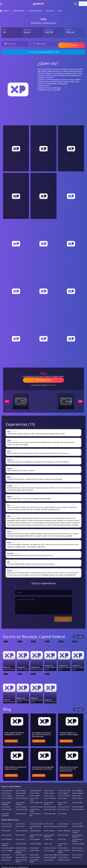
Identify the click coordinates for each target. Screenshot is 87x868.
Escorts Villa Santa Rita (35, 809)
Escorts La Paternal (64, 790)
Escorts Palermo (77, 792)
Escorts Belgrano (77, 785)
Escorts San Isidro (21, 838)
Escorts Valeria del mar (35, 821)
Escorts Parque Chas (36, 797)
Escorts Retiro (6, 801)
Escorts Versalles (7, 803)
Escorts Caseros (63, 842)
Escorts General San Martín (36, 830)
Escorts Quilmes (49, 854)
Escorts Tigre (48, 838)
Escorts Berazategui (50, 851)
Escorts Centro (20, 818)
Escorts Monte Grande (34, 855)
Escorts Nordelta (35, 833)
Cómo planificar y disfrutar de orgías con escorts (15, 762)
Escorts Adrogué (7, 851)
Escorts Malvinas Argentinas (77, 830)
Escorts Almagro (21, 785)
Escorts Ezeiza (77, 851)
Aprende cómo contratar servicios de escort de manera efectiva (71, 763)
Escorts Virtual (62, 808)
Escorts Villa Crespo (22, 803)
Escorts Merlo (6, 849)
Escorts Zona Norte (22, 825)
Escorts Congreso (7, 790)
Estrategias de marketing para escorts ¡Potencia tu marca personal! (43, 729)
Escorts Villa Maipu (21, 842)
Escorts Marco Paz (78, 845)
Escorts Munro (20, 833)
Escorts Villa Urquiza (50, 808)
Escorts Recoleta (77, 797)
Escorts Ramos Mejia (50, 849)
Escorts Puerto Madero (63, 797)
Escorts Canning (63, 851)
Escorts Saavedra (21, 801)
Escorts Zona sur (77, 849)
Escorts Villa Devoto (50, 803)
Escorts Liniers (77, 790)
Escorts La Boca (49, 790)
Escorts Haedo (34, 845)
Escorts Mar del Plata (36, 818)
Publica (83, 4)
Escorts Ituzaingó (49, 845)
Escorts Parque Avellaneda (6, 797)
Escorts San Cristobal (36, 801)
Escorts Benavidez (35, 825)
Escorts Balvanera (35, 785)
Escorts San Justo (63, 849)
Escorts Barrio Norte (64, 785)
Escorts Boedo (6, 787)
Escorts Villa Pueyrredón (5, 809)
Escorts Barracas (49, 785)
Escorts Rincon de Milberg (78, 834)
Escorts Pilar (62, 833)
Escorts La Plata (6, 818)
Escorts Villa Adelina (78, 838)
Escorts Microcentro (22, 792)
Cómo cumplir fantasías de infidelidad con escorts (14, 728)
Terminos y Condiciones (43, 863)
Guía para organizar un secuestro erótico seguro (69, 728)
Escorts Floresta (35, 790)
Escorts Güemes (63, 818)
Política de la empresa (9, 863)
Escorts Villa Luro (63, 803)
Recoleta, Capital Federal (45, 23)
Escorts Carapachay (64, 825)
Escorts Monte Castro (34, 793)
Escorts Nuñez (62, 792)
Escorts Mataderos (7, 792)
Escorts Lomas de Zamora (21, 855)
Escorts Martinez (7, 833)
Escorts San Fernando (5, 839)
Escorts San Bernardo (51, 820)
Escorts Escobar (6, 829)
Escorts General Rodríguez (20, 845)
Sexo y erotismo (11, 735)
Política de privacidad (26, 863)
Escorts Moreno (21, 849)
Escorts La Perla (77, 818)
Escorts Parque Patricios (49, 797)
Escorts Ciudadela (7, 845)
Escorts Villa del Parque (34, 804)
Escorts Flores (20, 790)
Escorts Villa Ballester (8, 842)
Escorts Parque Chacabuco (20, 797)
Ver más (78, 634)
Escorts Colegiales (78, 787)
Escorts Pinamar (7, 820)
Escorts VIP (51, 383)
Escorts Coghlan (63, 787)
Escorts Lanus (6, 854)
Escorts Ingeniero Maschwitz (49, 830)
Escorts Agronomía (7, 785)
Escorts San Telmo (64, 801)
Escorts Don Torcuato (76, 826)
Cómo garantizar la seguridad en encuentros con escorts (43, 762)
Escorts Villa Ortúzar (78, 803)
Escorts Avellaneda (21, 851)
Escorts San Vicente (64, 854)
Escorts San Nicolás (50, 801)
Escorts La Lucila (63, 829)
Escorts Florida (20, 829)
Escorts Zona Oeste (50, 842)
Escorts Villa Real (21, 808)
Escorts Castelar (77, 842)
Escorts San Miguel (36, 838)
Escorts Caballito (21, 787)
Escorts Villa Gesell (78, 820)
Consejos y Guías (39, 735)
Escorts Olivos (48, 833)
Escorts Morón (34, 849)
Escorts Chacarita (49, 787)
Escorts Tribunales (78, 801)
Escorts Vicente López (63, 839)
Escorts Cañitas (34, 787)
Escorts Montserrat (50, 792)
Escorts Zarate (34, 842)
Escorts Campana (49, 825)
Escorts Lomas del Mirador (64, 845)
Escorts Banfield (35, 851)
